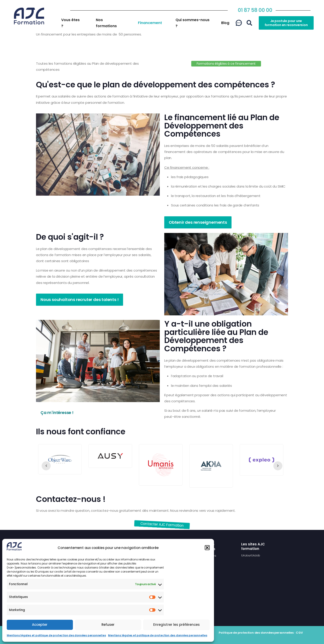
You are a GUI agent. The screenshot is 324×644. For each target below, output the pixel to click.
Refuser (108, 625)
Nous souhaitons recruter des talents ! (80, 300)
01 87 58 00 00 (255, 10)
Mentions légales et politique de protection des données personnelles (56, 635)
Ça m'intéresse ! (57, 413)
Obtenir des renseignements (198, 222)
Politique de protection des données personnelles (256, 633)
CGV (299, 633)
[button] (207, 548)
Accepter (40, 625)
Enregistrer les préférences (177, 625)
